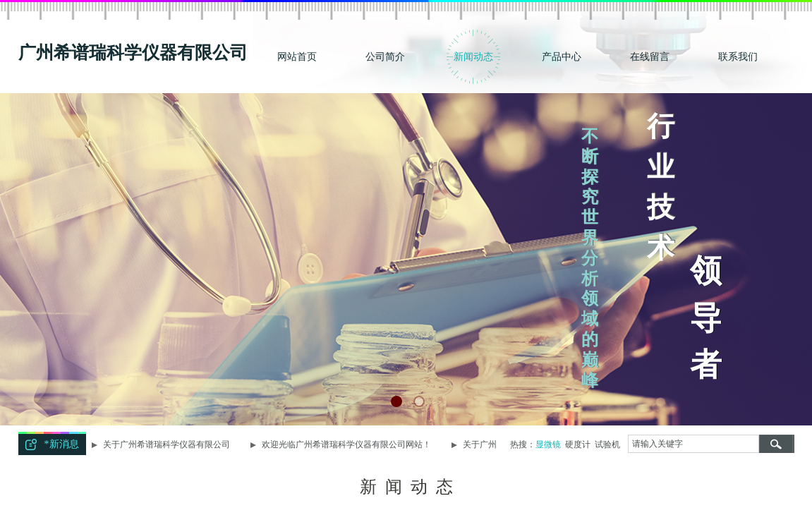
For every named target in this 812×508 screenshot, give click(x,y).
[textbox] (693, 444)
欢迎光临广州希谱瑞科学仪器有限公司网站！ (348, 445)
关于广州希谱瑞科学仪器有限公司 (168, 445)
